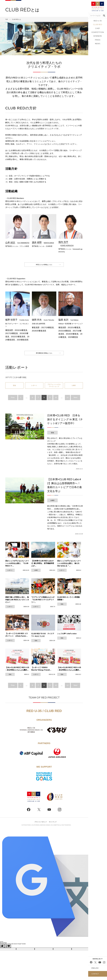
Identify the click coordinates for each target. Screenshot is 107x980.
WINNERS (98, 36)
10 (56, 401)
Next (75, 401)
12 (68, 401)
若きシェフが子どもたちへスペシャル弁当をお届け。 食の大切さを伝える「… (69, 567)
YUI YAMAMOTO (23, 243)
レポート (34, 389)
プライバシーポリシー (41, 826)
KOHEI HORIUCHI (67, 245)
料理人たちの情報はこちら (44, 266)
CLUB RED (98, 24)
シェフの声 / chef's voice (67, 637)
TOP (7, 19)
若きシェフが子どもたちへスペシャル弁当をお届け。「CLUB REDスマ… (17, 567)
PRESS (98, 40)
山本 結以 (10, 242)
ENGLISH (95, 968)
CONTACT (95, 974)
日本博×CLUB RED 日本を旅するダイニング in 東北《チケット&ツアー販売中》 (65, 423)
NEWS (98, 44)
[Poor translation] (8, 950)
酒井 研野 (37, 242)
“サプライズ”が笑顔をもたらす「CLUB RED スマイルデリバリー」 (43, 604)
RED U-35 (98, 21)
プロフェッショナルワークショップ (54, 389)
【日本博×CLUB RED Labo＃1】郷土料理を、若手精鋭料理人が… (43, 567)
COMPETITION (98, 32)
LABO (74, 389)
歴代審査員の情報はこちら (44, 356)
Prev (13, 401)
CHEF (98, 28)
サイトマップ (53, 826)
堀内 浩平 (63, 242)
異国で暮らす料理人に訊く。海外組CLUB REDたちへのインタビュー (17, 604)
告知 (14, 389)
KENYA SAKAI (49, 243)
